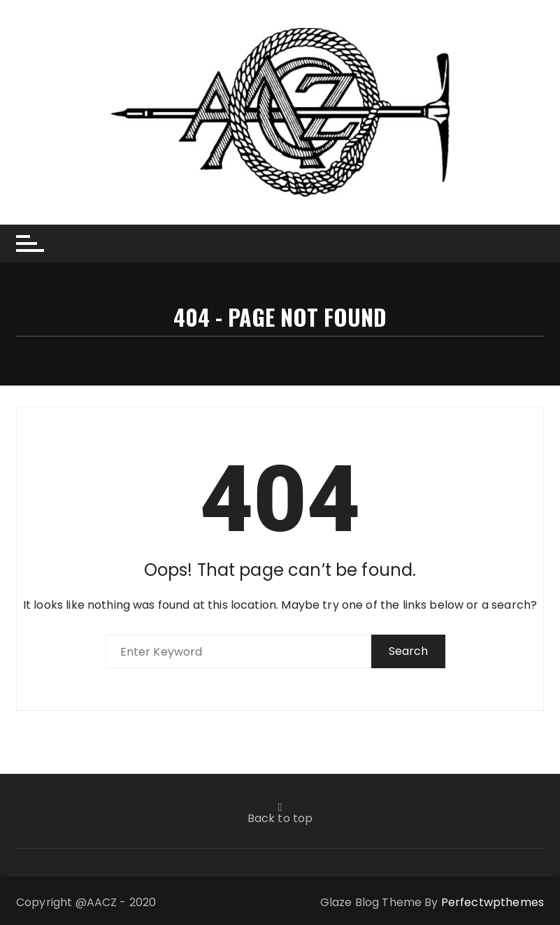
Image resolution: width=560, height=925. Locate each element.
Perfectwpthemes (493, 902)
